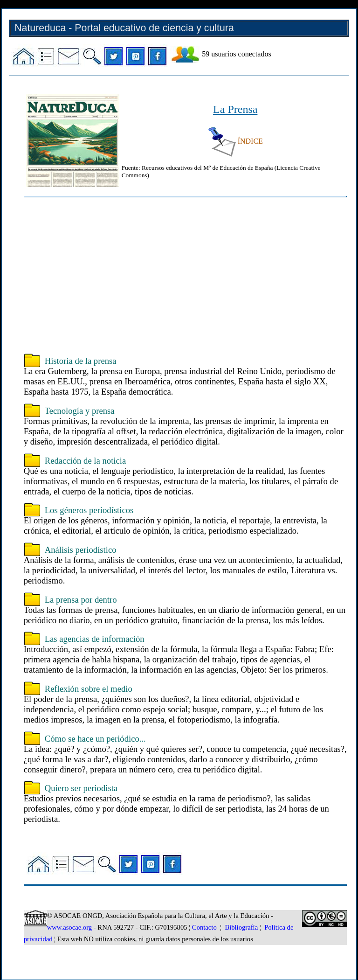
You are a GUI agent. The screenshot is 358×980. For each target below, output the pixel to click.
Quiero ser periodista (81, 788)
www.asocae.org (69, 927)
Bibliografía (241, 927)
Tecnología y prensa (80, 411)
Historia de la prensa (81, 361)
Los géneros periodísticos (89, 510)
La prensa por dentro (81, 600)
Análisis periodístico (81, 550)
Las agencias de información (95, 639)
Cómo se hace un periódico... (95, 739)
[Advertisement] (185, 277)
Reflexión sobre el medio (89, 689)
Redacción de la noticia (86, 461)
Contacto (204, 927)
